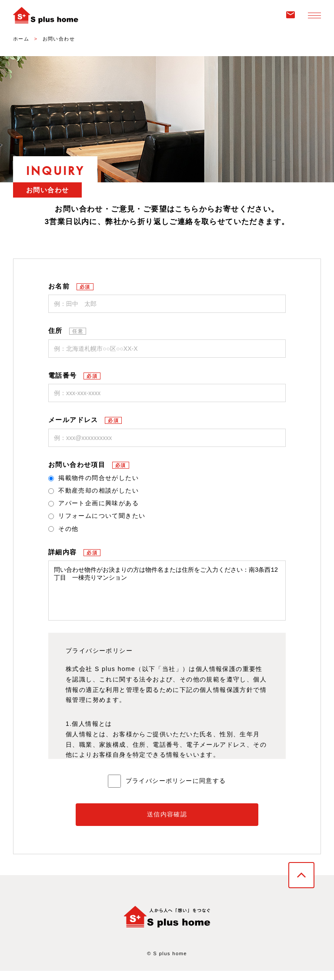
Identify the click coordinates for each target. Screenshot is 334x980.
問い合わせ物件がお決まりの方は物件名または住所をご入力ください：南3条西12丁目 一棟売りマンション (167, 595)
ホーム (21, 39)
